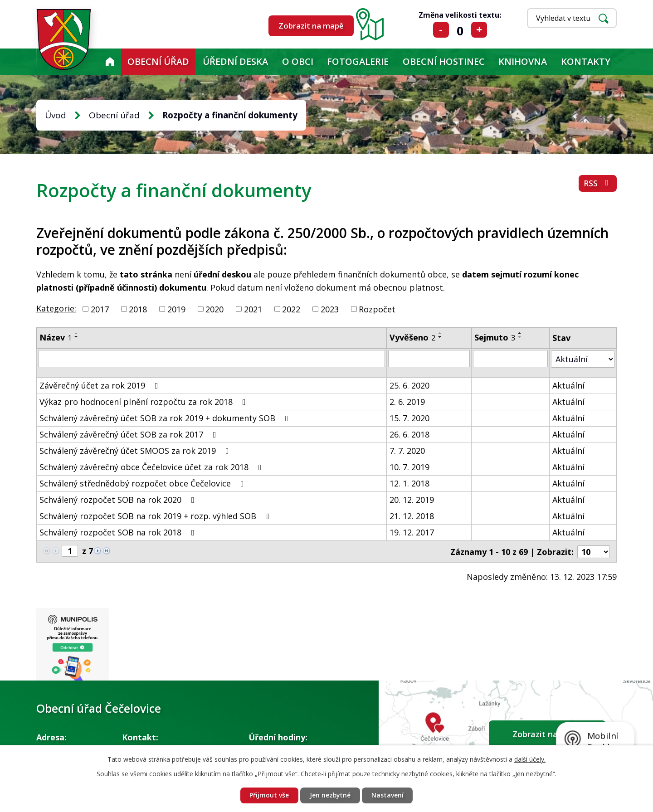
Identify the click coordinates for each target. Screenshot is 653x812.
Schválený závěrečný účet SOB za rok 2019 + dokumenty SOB (166, 418)
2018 (138, 309)
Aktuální (568, 385)
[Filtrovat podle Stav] (583, 358)
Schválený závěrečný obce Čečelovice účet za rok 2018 (152, 467)
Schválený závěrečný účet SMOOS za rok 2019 (136, 450)
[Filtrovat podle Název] (212, 359)
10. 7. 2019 (409, 467)
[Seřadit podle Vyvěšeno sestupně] (440, 337)
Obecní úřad (158, 61)
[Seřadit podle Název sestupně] (77, 337)
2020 (214, 309)
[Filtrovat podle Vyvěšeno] (429, 359)
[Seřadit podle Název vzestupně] (77, 333)
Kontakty (586, 61)
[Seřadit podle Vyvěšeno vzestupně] (440, 333)
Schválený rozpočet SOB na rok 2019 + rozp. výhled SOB (156, 515)
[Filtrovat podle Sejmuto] (510, 359)
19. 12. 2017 (412, 532)
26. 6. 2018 (409, 434)
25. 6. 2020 (409, 385)
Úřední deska (235, 61)
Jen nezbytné (330, 795)
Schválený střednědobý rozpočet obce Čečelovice (144, 483)
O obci (298, 61)
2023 (330, 309)
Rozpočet (377, 309)
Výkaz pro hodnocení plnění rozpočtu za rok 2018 (144, 401)
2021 (253, 309)
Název (56, 337)
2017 (100, 309)
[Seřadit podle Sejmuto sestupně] (520, 337)
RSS (598, 184)
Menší (441, 30)
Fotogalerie (358, 61)
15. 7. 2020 (409, 418)
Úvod (110, 62)
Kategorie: (56, 308)
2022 (291, 309)
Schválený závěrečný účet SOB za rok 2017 (130, 434)
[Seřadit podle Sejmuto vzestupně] (520, 333)
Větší (479, 30)
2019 (176, 309)
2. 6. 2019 (407, 401)
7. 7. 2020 (407, 450)
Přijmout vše (269, 795)
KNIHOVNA (523, 61)
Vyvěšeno (412, 337)
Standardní (460, 30)
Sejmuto (495, 337)
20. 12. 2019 (412, 499)
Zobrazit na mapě (311, 26)
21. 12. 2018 (412, 515)
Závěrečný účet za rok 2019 (101, 385)
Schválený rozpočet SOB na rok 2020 (119, 499)
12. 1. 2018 (409, 483)
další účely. (530, 759)
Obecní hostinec (444, 61)
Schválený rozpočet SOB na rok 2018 (119, 532)
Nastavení (388, 795)
